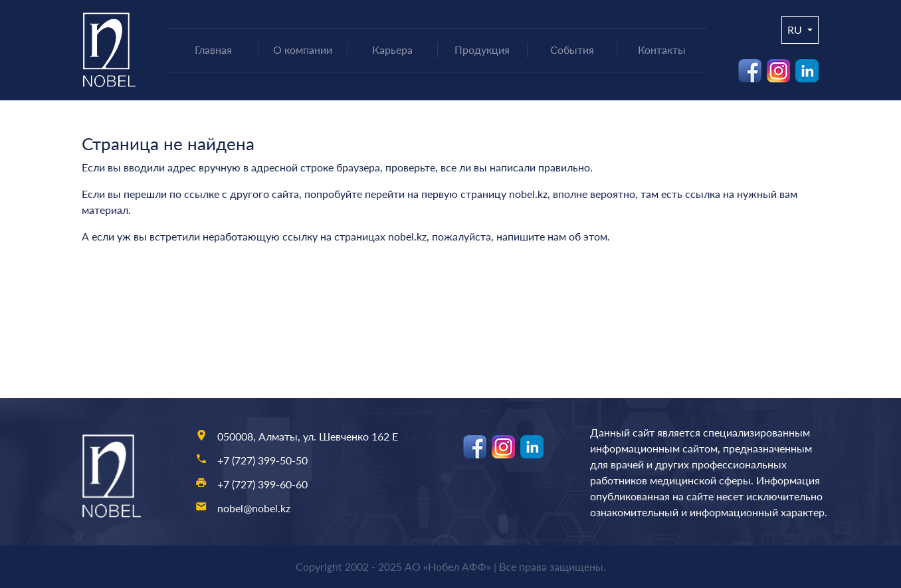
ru (796, 30)
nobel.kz (528, 194)
